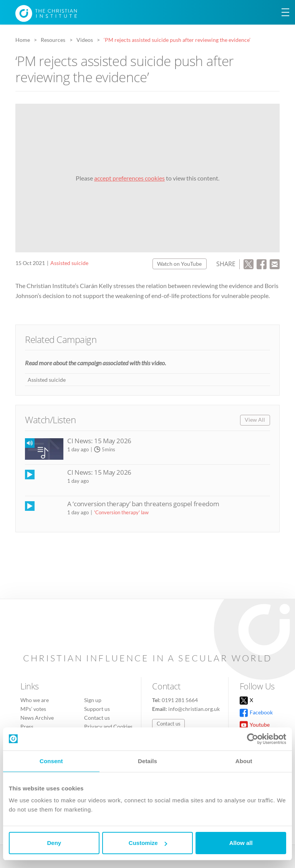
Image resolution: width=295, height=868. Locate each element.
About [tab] (244, 761)
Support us (97, 709)
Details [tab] (147, 761)
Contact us (97, 718)
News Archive (37, 718)
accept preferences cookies (129, 178)
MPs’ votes (33, 709)
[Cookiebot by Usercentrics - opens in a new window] (253, 739)
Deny (54, 843)
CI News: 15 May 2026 (99, 441)
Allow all (241, 843)
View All (255, 420)
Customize (148, 843)
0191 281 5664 (180, 700)
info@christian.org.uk (194, 709)
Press (27, 726)
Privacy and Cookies (108, 726)
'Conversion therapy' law (121, 512)
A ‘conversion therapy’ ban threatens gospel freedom (143, 504)
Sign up (93, 700)
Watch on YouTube (179, 264)
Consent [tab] (51, 761)
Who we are (35, 700)
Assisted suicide (69, 263)
